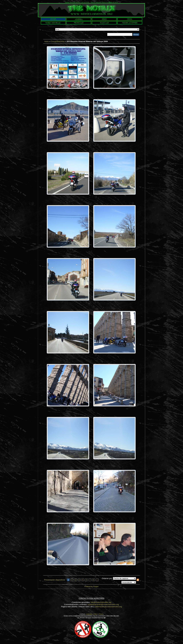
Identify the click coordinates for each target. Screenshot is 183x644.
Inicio (46, 41)
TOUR (101, 614)
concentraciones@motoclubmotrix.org (103, 604)
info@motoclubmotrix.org (101, 602)
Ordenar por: (107, 578)
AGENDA (89, 614)
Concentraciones (58, 41)
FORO (96, 614)
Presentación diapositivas (55, 580)
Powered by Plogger (91, 586)
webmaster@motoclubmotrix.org (109, 607)
